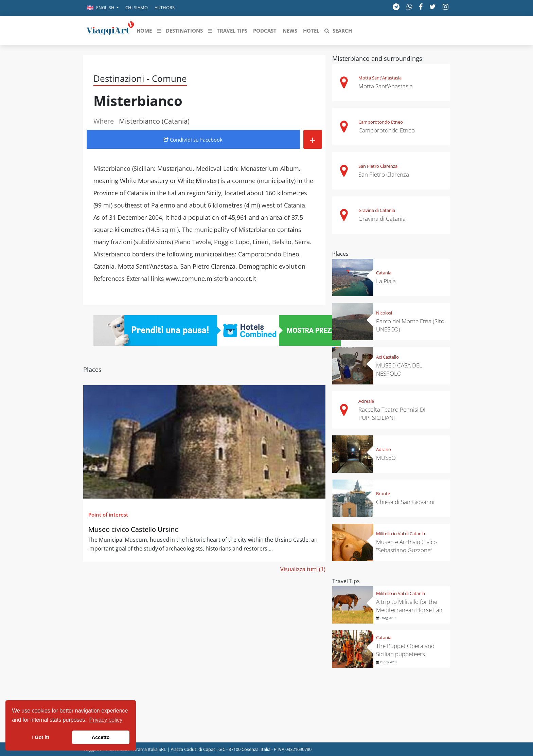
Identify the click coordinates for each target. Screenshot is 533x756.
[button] (103, 8)
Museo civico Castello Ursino (134, 529)
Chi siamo (137, 7)
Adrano (384, 449)
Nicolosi (384, 313)
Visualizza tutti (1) (303, 569)
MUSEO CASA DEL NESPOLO (399, 369)
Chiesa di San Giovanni (405, 502)
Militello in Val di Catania (401, 534)
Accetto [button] (101, 737)
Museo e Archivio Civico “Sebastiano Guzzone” (406, 546)
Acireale (366, 401)
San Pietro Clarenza (378, 166)
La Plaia (386, 281)
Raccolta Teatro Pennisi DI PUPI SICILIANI (392, 413)
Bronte (383, 493)
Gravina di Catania (377, 210)
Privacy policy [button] (106, 720)
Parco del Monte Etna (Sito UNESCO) (410, 325)
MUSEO (386, 458)
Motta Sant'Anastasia (380, 78)
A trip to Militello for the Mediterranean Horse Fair (410, 606)
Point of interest (108, 515)
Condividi (193, 140)
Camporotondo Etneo (381, 122)
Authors (165, 7)
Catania (384, 273)
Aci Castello (387, 357)
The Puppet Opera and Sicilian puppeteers (405, 650)
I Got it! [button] (41, 737)
